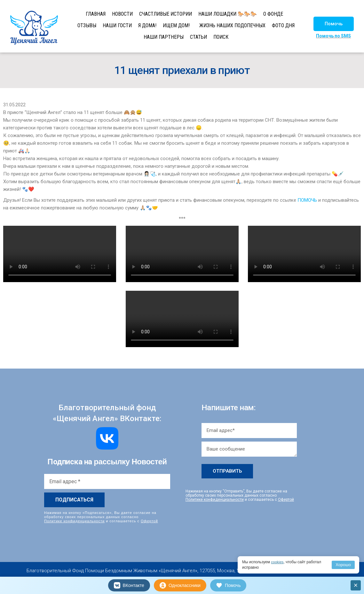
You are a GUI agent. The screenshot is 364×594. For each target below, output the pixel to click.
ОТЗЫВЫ (87, 25)
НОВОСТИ (122, 14)
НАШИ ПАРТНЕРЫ (164, 37)
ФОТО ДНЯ (283, 25)
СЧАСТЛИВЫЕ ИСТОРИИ (166, 14)
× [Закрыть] (356, 585)
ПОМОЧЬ (307, 200)
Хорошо (343, 565)
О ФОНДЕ (273, 14)
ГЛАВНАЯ (96, 14)
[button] (334, 24)
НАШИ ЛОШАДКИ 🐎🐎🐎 (228, 14)
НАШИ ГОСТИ (117, 25)
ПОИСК (221, 37)
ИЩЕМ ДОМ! (176, 25)
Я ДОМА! (147, 25)
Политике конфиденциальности (74, 521)
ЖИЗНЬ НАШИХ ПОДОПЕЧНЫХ (232, 25)
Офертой (149, 521)
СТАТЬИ (198, 37)
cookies (277, 562)
